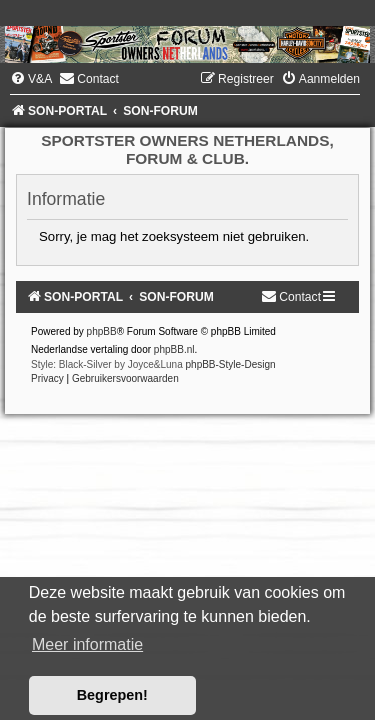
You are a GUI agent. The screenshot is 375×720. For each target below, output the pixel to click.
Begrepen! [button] (112, 695)
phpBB (102, 331)
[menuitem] (31, 79)
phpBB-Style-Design (231, 364)
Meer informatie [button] (87, 644)
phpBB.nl (174, 349)
